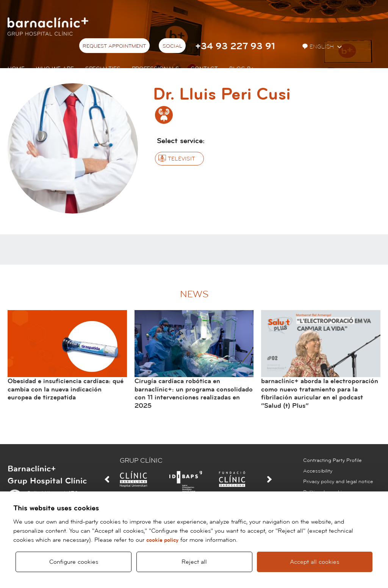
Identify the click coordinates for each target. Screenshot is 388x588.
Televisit (181, 159)
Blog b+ (242, 69)
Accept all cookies (315, 562)
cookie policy (162, 540)
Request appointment (114, 46)
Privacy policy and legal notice (338, 482)
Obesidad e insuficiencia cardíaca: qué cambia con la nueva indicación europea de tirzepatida (66, 389)
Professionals (156, 69)
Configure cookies (74, 562)
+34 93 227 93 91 (235, 46)
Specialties (103, 69)
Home (16, 69)
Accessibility (318, 471)
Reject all (194, 562)
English (319, 47)
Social (172, 46)
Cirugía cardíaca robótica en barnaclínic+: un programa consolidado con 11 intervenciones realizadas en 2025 (194, 393)
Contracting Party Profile (332, 460)
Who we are (55, 69)
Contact (204, 69)
